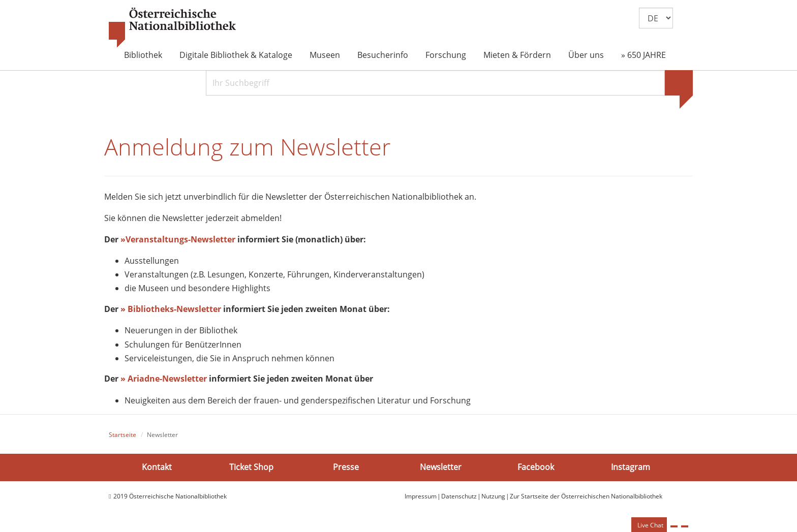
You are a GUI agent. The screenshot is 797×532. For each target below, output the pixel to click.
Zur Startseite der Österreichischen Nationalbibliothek (586, 496)
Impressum (421, 496)
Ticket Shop (251, 467)
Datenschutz (459, 496)
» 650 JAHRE (643, 55)
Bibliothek (143, 55)
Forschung (446, 55)
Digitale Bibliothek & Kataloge (236, 55)
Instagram (631, 467)
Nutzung (493, 496)
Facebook (536, 467)
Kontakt (157, 467)
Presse (346, 467)
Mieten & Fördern (517, 55)
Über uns (586, 55)
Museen (325, 55)
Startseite (122, 435)
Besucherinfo (383, 55)
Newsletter (441, 467)
